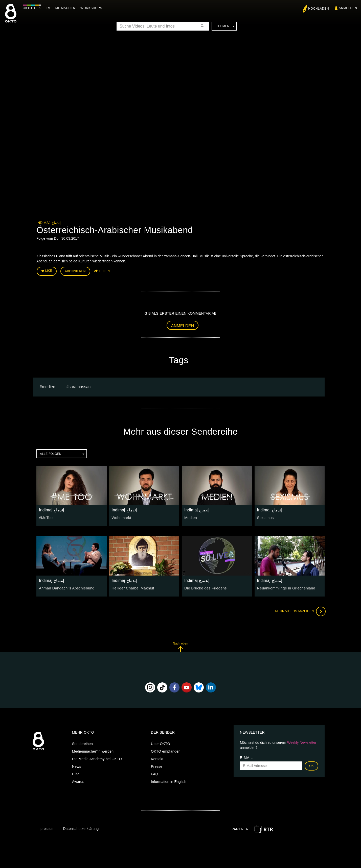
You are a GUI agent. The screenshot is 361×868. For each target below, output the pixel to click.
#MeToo (45, 517)
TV (49, 8)
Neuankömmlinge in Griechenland (285, 587)
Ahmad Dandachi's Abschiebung (65, 587)
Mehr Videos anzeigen (299, 611)
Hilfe (76, 773)
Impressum (45, 828)
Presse (157, 766)
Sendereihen (82, 743)
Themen (225, 26)
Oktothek (33, 8)
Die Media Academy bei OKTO (97, 758)
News (77, 766)
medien (49, 386)
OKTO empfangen (166, 751)
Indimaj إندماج (49, 223)
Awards (78, 781)
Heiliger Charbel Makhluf (132, 587)
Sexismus (265, 517)
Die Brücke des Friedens (204, 587)
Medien (190, 517)
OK (311, 765)
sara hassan (80, 386)
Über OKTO (161, 743)
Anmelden (183, 325)
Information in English (169, 781)
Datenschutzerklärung (81, 828)
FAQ (155, 773)
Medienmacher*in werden (93, 751)
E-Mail (246, 757)
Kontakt (157, 758)
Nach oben (180, 646)
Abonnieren (75, 271)
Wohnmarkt (121, 517)
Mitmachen (67, 8)
